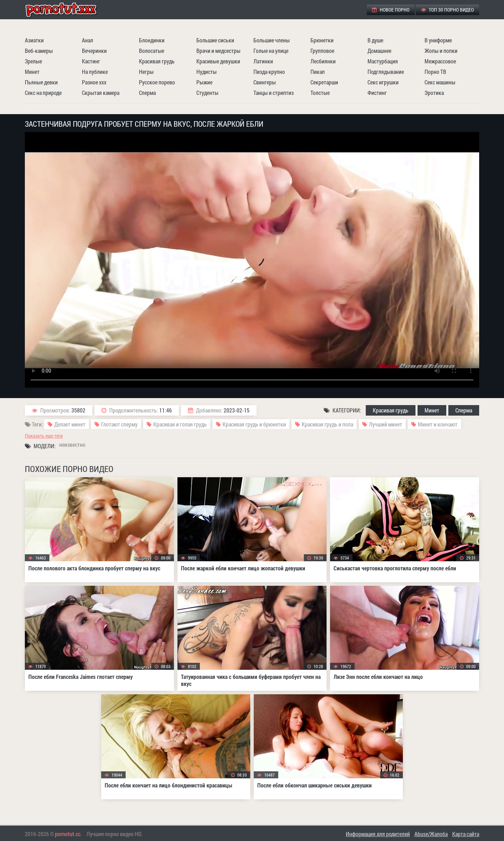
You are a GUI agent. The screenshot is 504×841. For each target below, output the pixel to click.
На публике (95, 72)
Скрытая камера (101, 93)
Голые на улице (271, 51)
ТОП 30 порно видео (447, 10)
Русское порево (157, 82)
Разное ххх (94, 82)
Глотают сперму (119, 424)
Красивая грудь (157, 61)
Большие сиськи (215, 40)
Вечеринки (94, 51)
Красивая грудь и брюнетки (254, 424)
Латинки (263, 61)
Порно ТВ (435, 72)
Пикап (318, 72)
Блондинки (152, 40)
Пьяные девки (41, 82)
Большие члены (272, 40)
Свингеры (265, 82)
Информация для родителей (378, 834)
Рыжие (204, 82)
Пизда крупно (269, 72)
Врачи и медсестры (218, 51)
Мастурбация (383, 61)
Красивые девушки (218, 61)
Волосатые (152, 51)
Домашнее (379, 51)
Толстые (320, 93)
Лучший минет (386, 424)
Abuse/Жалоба (431, 834)
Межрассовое (440, 61)
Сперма (147, 93)
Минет (32, 72)
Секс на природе (43, 93)
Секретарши (324, 82)
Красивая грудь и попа (327, 424)
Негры (146, 72)
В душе (375, 40)
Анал (87, 40)
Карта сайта (466, 834)
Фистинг (377, 93)
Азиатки (34, 40)
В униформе (438, 40)
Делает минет (70, 424)
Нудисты (206, 72)
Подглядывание (386, 72)
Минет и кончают (438, 424)
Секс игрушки (383, 82)
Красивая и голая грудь (180, 424)
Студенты (207, 93)
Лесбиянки (323, 61)
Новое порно (391, 10)
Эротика (434, 93)
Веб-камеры (39, 51)
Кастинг (91, 61)
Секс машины (440, 82)
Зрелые (33, 61)
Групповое (322, 51)
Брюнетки (322, 40)
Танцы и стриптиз (274, 93)
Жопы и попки (441, 51)
